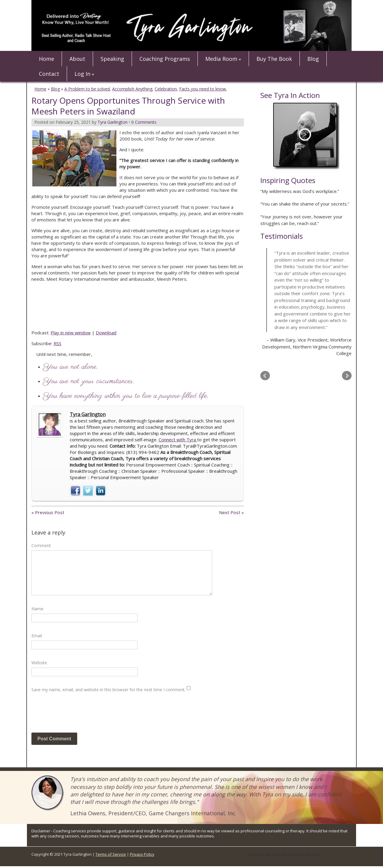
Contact (49, 74)
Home (47, 59)
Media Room (221, 59)
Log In (82, 74)
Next (347, 376)
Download (106, 333)
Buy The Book (274, 59)
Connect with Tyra (178, 440)
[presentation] (77, 715)
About (77, 59)
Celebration (166, 89)
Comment (41, 545)
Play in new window (71, 333)
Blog (313, 59)
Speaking (112, 59)
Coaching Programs (165, 59)
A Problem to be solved (87, 89)
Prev (265, 376)
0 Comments (144, 122)
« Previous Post (48, 512)
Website (39, 663)
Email (37, 636)
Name (37, 609)
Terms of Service (111, 854)
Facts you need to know (203, 89)
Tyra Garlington (88, 414)
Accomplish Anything (132, 89)
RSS (57, 343)
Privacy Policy (142, 854)
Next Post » (231, 512)
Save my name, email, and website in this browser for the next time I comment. (108, 690)
